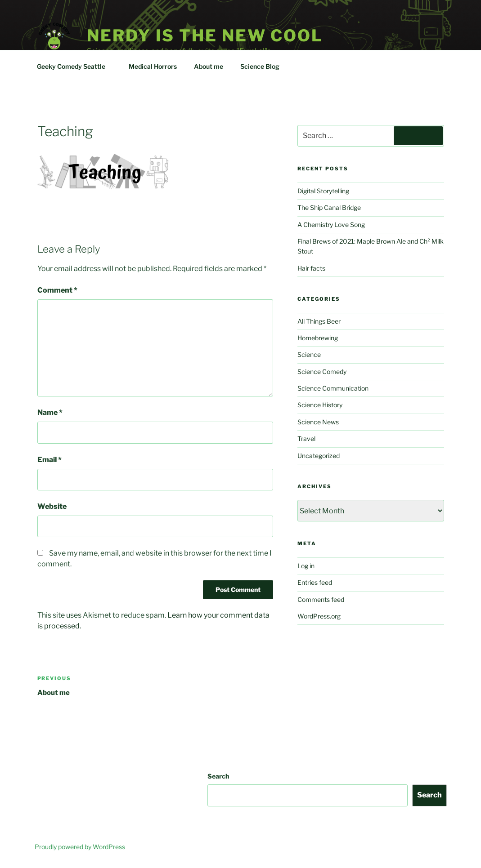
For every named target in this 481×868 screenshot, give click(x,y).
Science (309, 354)
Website (52, 506)
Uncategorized (319, 456)
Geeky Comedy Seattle (75, 66)
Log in (306, 566)
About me (209, 66)
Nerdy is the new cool (205, 36)
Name (50, 412)
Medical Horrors (153, 66)
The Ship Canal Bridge (329, 207)
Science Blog (264, 66)
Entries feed (315, 582)
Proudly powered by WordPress (80, 847)
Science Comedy (322, 372)
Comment (57, 290)
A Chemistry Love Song (331, 225)
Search (218, 776)
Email (49, 460)
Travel (306, 438)
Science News (318, 422)
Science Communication (333, 388)
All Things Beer (319, 321)
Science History (320, 405)
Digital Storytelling (323, 191)
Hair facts (311, 268)
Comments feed (321, 599)
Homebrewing (318, 338)
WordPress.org (319, 616)
